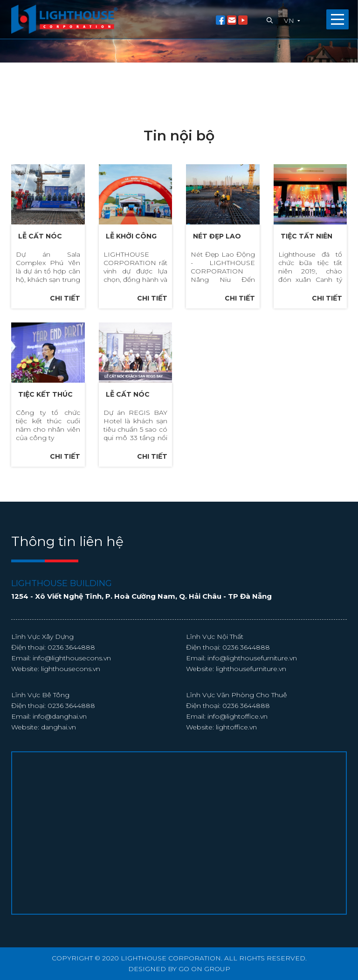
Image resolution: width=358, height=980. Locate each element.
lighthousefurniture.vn (251, 684)
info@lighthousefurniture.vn (252, 673)
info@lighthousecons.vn (72, 673)
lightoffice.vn (236, 742)
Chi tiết (65, 298)
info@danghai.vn (60, 732)
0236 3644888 (71, 663)
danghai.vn (59, 742)
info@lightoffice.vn (238, 732)
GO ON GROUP (204, 969)
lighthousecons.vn (71, 684)
